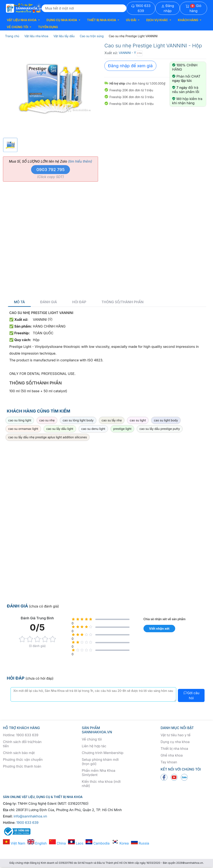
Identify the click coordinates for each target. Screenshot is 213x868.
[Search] (84, 8)
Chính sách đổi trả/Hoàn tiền (22, 744)
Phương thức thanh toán (22, 766)
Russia (140, 843)
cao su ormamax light (23, 429)
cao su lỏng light (20, 420)
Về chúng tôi (92, 739)
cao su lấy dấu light (60, 429)
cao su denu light (93, 429)
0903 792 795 (51, 170)
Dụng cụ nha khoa (175, 742)
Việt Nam (14, 843)
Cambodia (98, 843)
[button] (23, 20)
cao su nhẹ (47, 420)
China (57, 843)
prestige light (122, 429)
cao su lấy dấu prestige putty (160, 429)
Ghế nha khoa (172, 755)
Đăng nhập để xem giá (130, 66)
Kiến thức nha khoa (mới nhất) (101, 784)
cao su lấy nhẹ (112, 420)
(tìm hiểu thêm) (80, 161)
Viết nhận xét (159, 629)
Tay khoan (169, 762)
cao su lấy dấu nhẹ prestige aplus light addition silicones (48, 437)
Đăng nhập (168, 8)
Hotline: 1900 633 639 (21, 735)
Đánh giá (48, 302)
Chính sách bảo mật (19, 753)
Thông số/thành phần (123, 302)
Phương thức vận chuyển (23, 760)
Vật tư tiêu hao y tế (175, 735)
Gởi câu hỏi (191, 695)
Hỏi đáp (79, 302)
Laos (76, 843)
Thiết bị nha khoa (174, 749)
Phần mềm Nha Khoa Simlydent (98, 773)
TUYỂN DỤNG (48, 27)
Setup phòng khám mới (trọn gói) (100, 762)
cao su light (138, 420)
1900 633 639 (141, 8)
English (37, 843)
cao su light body (166, 420)
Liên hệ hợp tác (94, 746)
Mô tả (19, 302)
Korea (120, 843)
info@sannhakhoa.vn (30, 816)
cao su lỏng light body (78, 420)
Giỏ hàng (194, 8)
